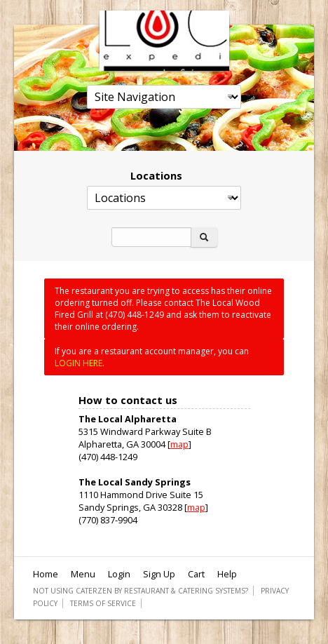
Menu (83, 574)
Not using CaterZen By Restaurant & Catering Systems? (141, 591)
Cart (196, 574)
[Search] (151, 237)
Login (119, 574)
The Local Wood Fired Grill (164, 41)
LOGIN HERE (78, 363)
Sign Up (159, 574)
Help (227, 574)
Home (46, 574)
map (179, 444)
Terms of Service (103, 603)
